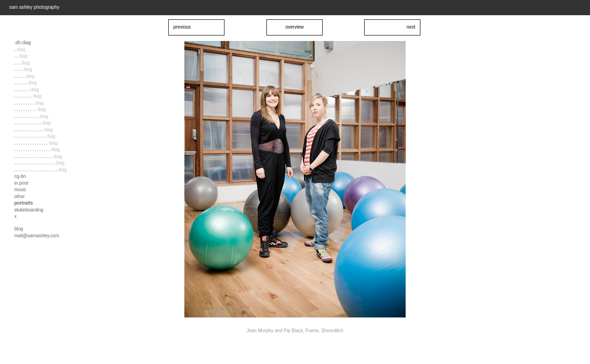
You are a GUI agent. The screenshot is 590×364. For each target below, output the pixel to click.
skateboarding (29, 210)
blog (19, 229)
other (20, 197)
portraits (24, 203)
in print (21, 183)
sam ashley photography (34, 7)
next (411, 27)
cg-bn (20, 176)
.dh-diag (23, 43)
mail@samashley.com (37, 236)
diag (20, 50)
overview (294, 27)
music (20, 190)
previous (182, 27)
